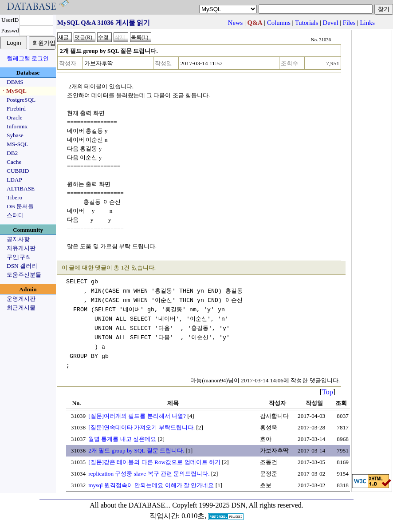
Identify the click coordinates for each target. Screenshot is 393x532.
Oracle (15, 117)
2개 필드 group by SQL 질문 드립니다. (136, 451)
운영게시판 (21, 299)
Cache (14, 162)
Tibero (14, 197)
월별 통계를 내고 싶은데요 (122, 439)
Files (349, 23)
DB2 (12, 153)
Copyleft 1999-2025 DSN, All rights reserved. (238, 505)
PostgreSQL (21, 100)
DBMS (15, 82)
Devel (331, 23)
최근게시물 (21, 308)
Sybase (15, 135)
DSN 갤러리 (22, 266)
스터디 (15, 215)
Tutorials (307, 23)
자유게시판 (21, 248)
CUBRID (18, 171)
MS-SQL (18, 144)
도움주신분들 (24, 275)
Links (367, 23)
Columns (279, 23)
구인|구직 (19, 257)
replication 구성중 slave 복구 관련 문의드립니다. (149, 474)
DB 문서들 (20, 206)
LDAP (14, 180)
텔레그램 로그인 (28, 58)
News (235, 23)
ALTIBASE (21, 189)
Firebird (16, 109)
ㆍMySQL (14, 91)
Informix (17, 126)
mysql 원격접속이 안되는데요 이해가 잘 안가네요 (151, 485)
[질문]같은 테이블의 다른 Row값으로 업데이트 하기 (154, 462)
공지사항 (18, 239)
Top (328, 392)
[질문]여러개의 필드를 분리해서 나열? (137, 416)
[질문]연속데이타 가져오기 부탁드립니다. (141, 427)
